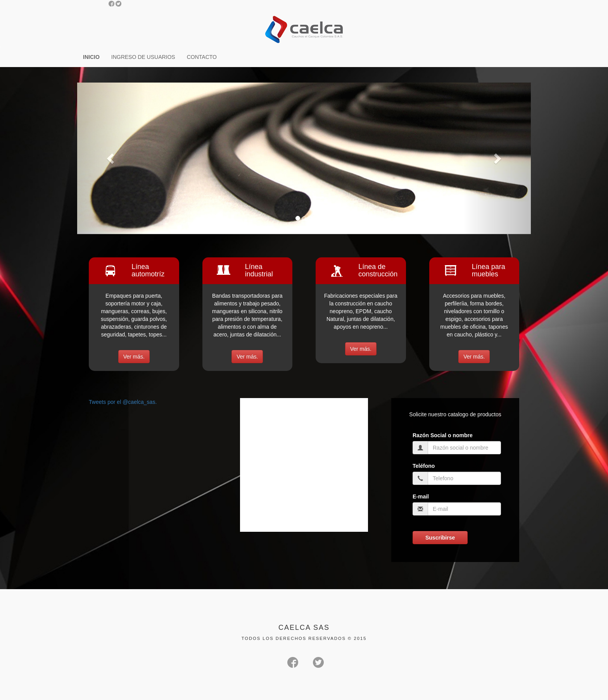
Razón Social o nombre (443, 435)
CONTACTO (202, 57)
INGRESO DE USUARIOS (143, 57)
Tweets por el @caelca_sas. (123, 402)
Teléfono (424, 466)
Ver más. (134, 357)
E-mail (421, 497)
